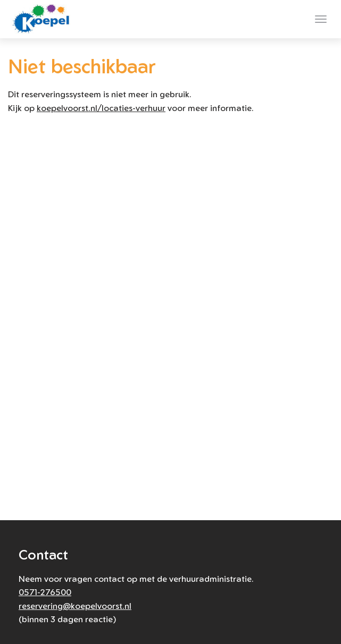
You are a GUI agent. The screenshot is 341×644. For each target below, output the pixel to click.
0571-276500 (45, 592)
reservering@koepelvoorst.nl (75, 606)
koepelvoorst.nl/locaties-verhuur (101, 108)
